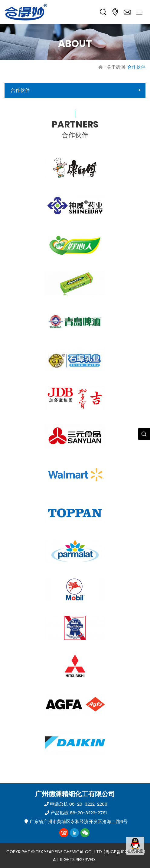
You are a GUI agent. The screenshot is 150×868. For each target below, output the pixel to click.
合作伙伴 (136, 67)
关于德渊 (116, 67)
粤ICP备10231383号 (124, 852)
